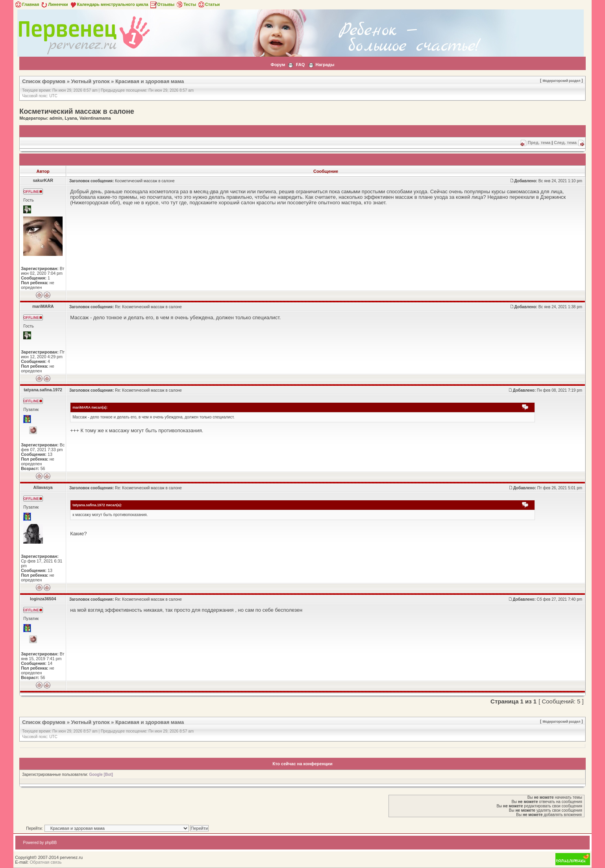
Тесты (186, 4)
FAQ (301, 65)
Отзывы (162, 4)
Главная (27, 4)
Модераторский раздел (561, 81)
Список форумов (44, 81)
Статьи (208, 4)
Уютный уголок (91, 81)
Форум (278, 65)
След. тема (565, 143)
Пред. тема (539, 143)
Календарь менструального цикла (109, 4)
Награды (325, 65)
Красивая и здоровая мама (150, 81)
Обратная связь (45, 862)
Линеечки (54, 4)
